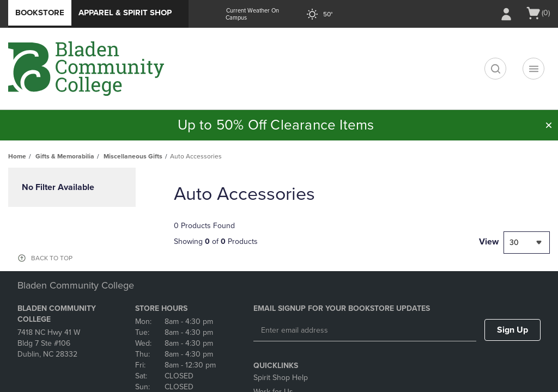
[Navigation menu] (533, 69)
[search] (495, 69)
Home (17, 156)
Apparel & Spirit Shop (125, 13)
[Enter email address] (365, 330)
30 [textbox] (514, 243)
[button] (549, 125)
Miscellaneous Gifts (133, 156)
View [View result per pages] (489, 242)
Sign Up (512, 330)
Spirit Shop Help (281, 378)
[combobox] (527, 243)
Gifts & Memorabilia (65, 156)
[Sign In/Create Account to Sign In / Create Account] (506, 14)
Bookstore (40, 13)
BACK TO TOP (52, 258)
